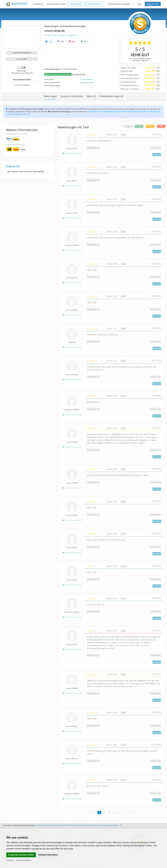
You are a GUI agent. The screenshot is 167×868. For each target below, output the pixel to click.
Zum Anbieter (22, 59)
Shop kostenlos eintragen (119, 4)
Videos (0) (91, 96)
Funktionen (38, 4)
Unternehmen (94, 4)
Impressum (10, 860)
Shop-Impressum (87, 82)
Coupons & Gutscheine (72, 96)
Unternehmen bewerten (22, 53)
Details (123, 135)
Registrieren (153, 4)
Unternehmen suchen (56, 4)
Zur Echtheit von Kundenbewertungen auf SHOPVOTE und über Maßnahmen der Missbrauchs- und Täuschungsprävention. (78, 825)
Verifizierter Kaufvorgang (72, 153)
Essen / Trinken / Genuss (55, 35)
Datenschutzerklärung (24, 860)
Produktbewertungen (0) (111, 96)
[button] (50, 42)
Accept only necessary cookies (21, 855)
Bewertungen (51, 96)
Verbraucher (76, 4)
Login (139, 4)
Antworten (157, 155)
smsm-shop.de (87, 79)
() (155, 148)
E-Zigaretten (72, 35)
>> (134, 812)
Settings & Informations (48, 855)
